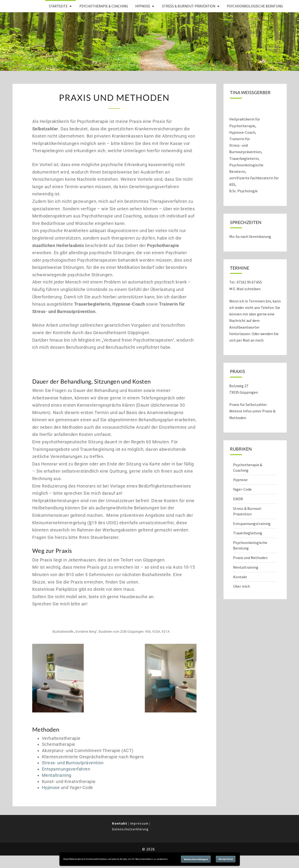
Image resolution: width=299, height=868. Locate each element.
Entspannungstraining (252, 524)
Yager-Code (242, 489)
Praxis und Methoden (250, 558)
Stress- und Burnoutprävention (73, 763)
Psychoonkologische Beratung (255, 6)
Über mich (242, 586)
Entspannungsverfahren (66, 769)
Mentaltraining (57, 775)
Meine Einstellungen (196, 859)
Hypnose (143, 6)
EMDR (238, 499)
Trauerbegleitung (248, 533)
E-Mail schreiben (247, 289)
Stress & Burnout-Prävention (189, 6)
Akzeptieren (226, 859)
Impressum (139, 823)
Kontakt (240, 577)
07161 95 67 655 (249, 282)
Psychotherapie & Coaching (104, 6)
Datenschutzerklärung (130, 829)
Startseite (58, 6)
